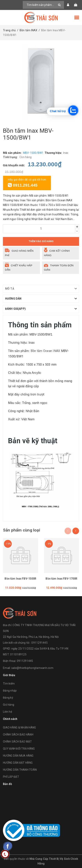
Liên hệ (7, 712)
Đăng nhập (10, 691)
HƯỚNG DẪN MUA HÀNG (18, 756)
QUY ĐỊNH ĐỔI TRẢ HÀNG (19, 749)
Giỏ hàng (9, 705)
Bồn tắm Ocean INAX (45, 351)
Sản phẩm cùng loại (21, 530)
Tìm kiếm (9, 684)
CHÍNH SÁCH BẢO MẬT (17, 742)
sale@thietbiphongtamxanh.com (32, 668)
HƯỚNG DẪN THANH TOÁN (20, 770)
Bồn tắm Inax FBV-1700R (61, 579)
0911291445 (25, 661)
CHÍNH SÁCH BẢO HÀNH (18, 735)
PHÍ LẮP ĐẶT (11, 777)
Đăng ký (8, 698)
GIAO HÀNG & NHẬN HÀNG (19, 728)
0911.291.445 (23, 185)
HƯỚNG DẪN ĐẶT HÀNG (18, 763)
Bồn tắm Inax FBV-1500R (20, 579)
